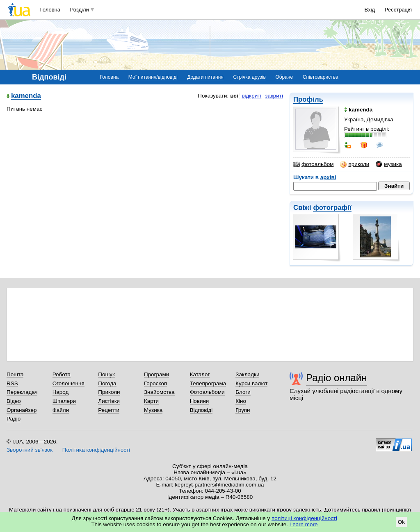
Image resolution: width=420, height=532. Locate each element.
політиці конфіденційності (304, 518)
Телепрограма (208, 383)
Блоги (243, 392)
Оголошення (68, 383)
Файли (61, 410)
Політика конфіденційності (96, 450)
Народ (61, 392)
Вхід (370, 10)
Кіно (241, 401)
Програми (156, 374)
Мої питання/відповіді (153, 77)
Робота (62, 374)
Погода (107, 383)
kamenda (26, 96)
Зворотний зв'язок (30, 450)
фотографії (332, 208)
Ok (401, 522)
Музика (153, 410)
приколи (355, 164)
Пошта (15, 374)
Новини (200, 401)
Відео (14, 401)
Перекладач (22, 392)
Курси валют (251, 383)
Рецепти (109, 410)
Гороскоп (155, 383)
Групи (243, 410)
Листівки (109, 401)
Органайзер (22, 410)
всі (234, 96)
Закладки (247, 374)
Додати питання (205, 77)
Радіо (14, 419)
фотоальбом (313, 164)
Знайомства (159, 392)
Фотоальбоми (207, 392)
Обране (284, 77)
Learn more (304, 524)
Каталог (200, 374)
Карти (151, 401)
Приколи (109, 392)
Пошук (106, 374)
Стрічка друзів (249, 77)
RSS (12, 383)
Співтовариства (321, 77)
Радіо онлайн (337, 378)
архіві (328, 177)
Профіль (308, 99)
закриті (274, 96)
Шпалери (64, 401)
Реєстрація (398, 10)
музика (389, 164)
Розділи (80, 10)
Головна (50, 10)
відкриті (251, 96)
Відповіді (201, 410)
